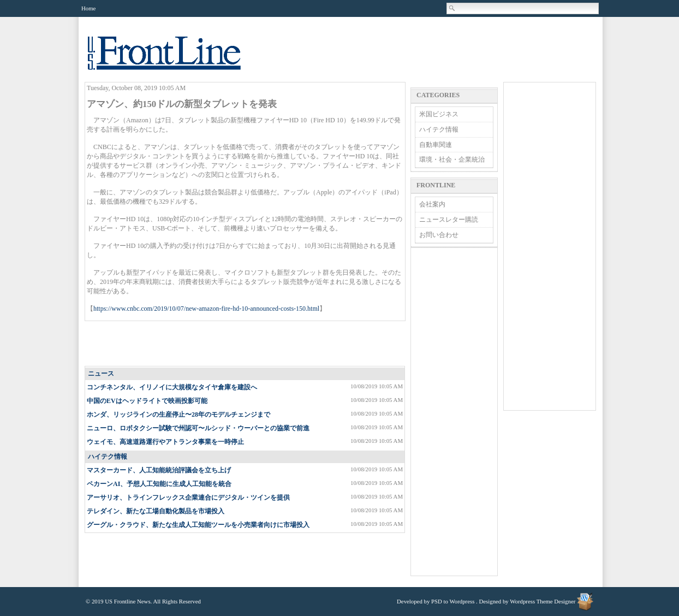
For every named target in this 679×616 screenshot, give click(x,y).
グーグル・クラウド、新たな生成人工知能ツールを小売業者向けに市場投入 (198, 525)
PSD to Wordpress (453, 601)
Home (88, 8)
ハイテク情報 (108, 457)
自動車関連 (436, 145)
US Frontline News (175, 59)
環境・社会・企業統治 (452, 159)
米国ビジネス (439, 114)
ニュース (101, 374)
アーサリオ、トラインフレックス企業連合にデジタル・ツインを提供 (188, 497)
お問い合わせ (439, 235)
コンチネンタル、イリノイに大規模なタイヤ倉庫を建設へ (172, 387)
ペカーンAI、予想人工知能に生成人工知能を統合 (159, 484)
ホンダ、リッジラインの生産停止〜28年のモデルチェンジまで (178, 414)
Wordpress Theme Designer (543, 601)
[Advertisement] (246, 344)
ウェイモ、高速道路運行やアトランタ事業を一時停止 (165, 442)
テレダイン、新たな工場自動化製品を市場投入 (156, 511)
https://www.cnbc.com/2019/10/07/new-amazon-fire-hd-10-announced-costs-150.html (206, 309)
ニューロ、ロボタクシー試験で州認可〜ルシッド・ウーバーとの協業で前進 (198, 428)
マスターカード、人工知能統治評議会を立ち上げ (159, 470)
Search (452, 8)
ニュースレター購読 (449, 220)
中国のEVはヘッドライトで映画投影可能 (147, 401)
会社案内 (432, 204)
